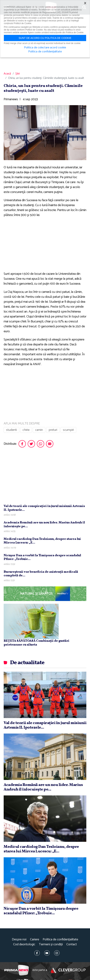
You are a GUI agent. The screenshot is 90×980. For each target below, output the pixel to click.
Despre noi (19, 940)
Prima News (17, 970)
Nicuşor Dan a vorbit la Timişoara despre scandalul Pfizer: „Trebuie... (42, 557)
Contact (72, 944)
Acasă (7, 74)
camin (39, 430)
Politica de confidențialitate (60, 940)
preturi (53, 430)
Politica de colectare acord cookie (45, 48)
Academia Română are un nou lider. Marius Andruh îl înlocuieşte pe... (44, 524)
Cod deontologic (24, 944)
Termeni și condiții (51, 944)
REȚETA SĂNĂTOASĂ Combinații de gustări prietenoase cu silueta (36, 643)
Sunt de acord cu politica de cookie (45, 38)
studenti (11, 430)
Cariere (35, 940)
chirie (26, 430)
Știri (18, 74)
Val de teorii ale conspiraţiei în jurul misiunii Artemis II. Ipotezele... (44, 508)
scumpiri (68, 430)
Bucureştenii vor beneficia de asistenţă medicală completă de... (41, 574)
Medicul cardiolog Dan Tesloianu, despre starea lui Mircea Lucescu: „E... (42, 541)
